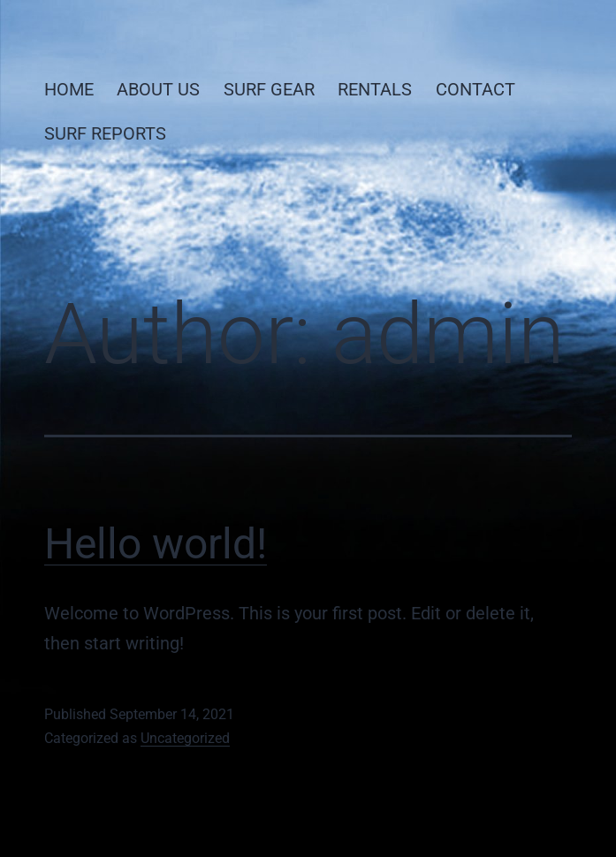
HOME (69, 89)
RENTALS (375, 89)
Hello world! (156, 544)
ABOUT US (158, 89)
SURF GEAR (269, 89)
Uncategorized (185, 738)
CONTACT (475, 89)
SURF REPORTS (105, 133)
